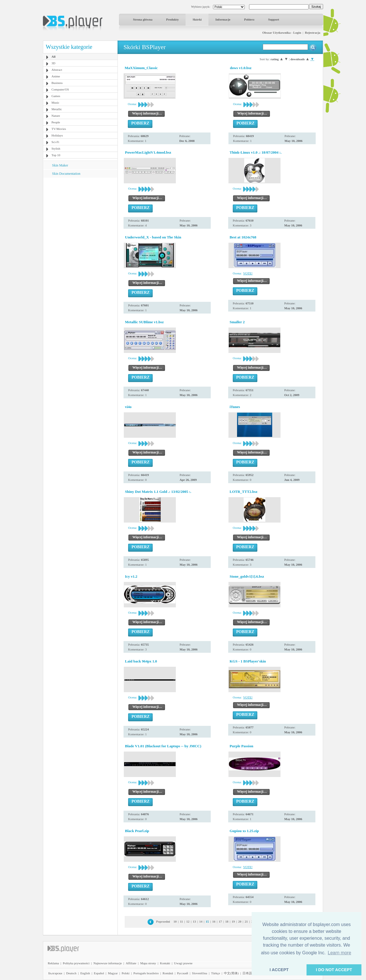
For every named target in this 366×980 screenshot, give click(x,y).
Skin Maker (60, 165)
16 (214, 921)
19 (233, 921)
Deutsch (71, 973)
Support (274, 19)
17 (220, 921)
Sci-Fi (55, 142)
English (85, 973)
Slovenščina (199, 973)
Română (168, 973)
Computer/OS (60, 89)
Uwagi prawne (183, 963)
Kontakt (165, 963)
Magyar (113, 973)
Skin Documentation (66, 174)
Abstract (57, 70)
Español (99, 973)
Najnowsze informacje (108, 963)
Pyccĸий (183, 973)
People (56, 122)
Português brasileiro (146, 973)
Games (56, 96)
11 (181, 921)
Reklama (53, 963)
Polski (126, 973)
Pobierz (249, 19)
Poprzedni (163, 921)
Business (57, 83)
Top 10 (56, 155)
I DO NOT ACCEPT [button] (334, 970)
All (53, 57)
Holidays (57, 135)
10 (175, 921)
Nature (56, 116)
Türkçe (215, 973)
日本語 (247, 973)
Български (55, 973)
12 (188, 921)
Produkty (172, 19)
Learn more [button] (339, 953)
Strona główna (143, 19)
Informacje (223, 19)
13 (194, 921)
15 (207, 921)
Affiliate (131, 963)
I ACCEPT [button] (279, 970)
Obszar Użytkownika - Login (282, 33)
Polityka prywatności (76, 963)
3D (53, 63)
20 (240, 921)
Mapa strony (148, 963)
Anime (56, 76)
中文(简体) (231, 973)
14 (201, 921)
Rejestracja (313, 33)
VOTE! (248, 273)
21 (246, 921)
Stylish (56, 148)
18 (227, 921)
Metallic (57, 109)
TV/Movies (59, 129)
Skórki (197, 19)
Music (55, 103)
